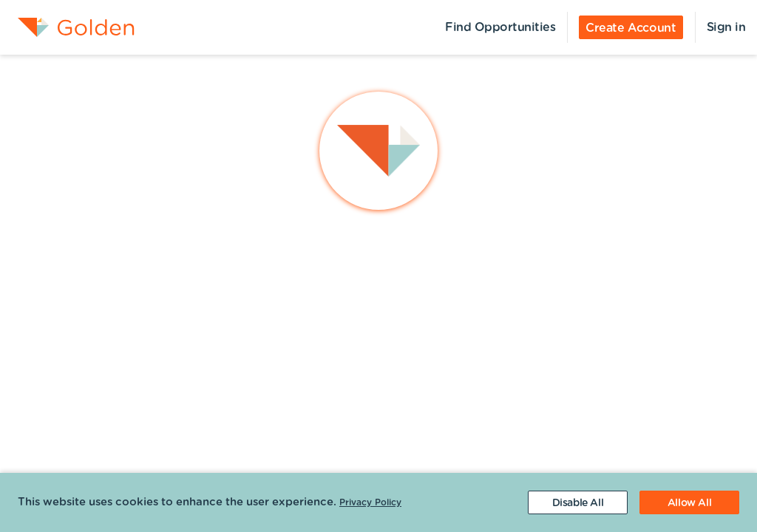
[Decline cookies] (578, 502)
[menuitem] (67, 27)
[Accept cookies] (689, 502)
